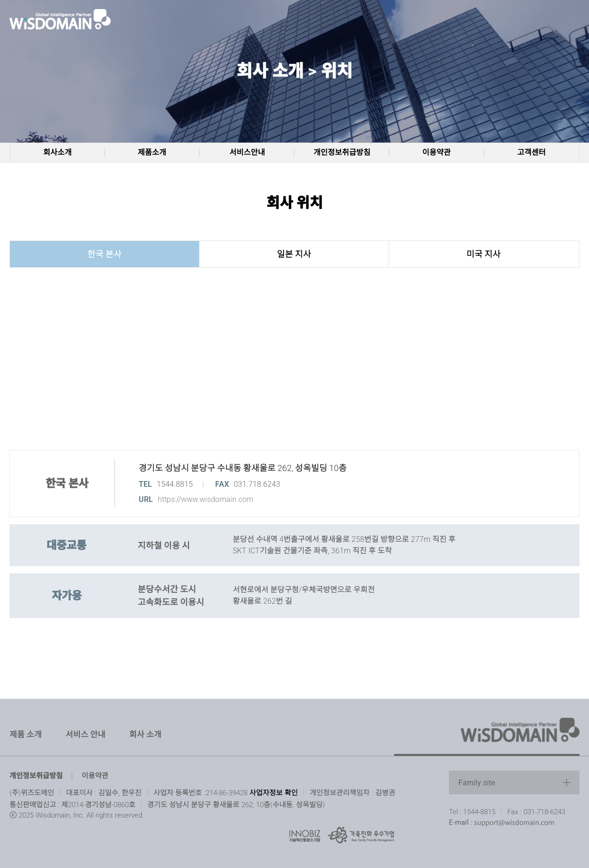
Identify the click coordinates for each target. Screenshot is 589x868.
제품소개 (152, 152)
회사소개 (57, 152)
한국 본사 (104, 254)
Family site (477, 783)
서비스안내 (247, 152)
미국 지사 (484, 254)
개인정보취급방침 (342, 152)
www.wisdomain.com (62, 19)
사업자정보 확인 (274, 792)
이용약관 (437, 152)
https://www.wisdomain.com (205, 499)
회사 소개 (145, 734)
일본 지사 (294, 254)
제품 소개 (26, 734)
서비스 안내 (85, 734)
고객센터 (532, 152)
